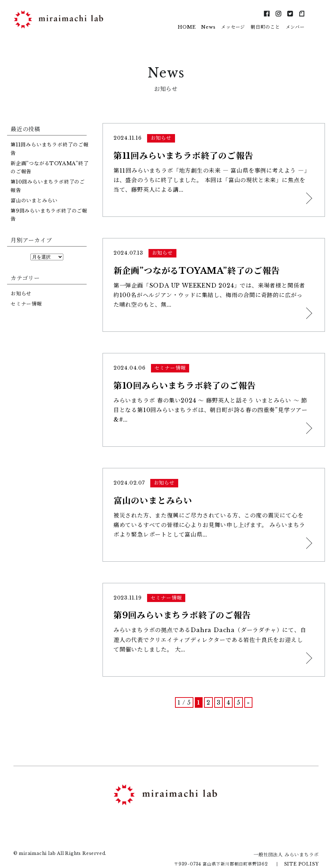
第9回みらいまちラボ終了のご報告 (49, 215)
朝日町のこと (265, 27)
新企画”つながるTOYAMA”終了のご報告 (50, 168)
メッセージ (233, 27)
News (208, 27)
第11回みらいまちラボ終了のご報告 (50, 149)
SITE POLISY (301, 861)
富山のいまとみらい (34, 201)
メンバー (295, 27)
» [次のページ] (248, 700)
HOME (187, 27)
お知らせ (21, 294)
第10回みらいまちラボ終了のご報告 (48, 186)
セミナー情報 (26, 304)
